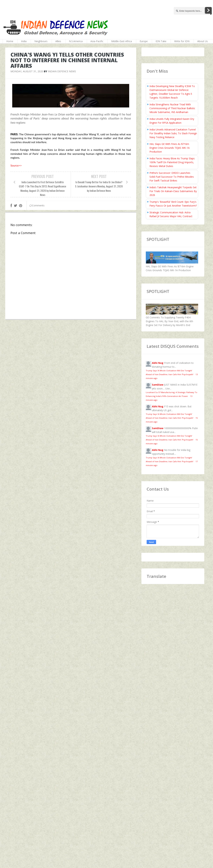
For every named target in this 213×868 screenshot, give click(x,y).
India (24, 41)
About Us (203, 41)
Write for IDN (182, 41)
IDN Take (161, 41)
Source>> (16, 166)
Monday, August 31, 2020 (27, 71)
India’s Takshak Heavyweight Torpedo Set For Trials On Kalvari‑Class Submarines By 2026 (173, 191)
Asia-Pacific (97, 41)
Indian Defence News (62, 71)
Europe (144, 41)
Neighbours (41, 41)
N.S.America (76, 41)
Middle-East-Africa (122, 41)
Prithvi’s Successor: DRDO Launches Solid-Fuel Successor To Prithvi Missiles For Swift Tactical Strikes (172, 177)
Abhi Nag (158, 363)
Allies (58, 41)
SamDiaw (158, 385)
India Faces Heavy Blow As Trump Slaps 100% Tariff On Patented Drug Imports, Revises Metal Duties (172, 162)
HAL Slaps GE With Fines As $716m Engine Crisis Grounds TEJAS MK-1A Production (170, 148)
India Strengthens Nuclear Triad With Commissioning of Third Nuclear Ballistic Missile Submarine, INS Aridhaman (172, 108)
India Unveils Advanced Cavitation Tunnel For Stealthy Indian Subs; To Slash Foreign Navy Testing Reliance (173, 133)
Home (10, 41)
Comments (37, 205)
